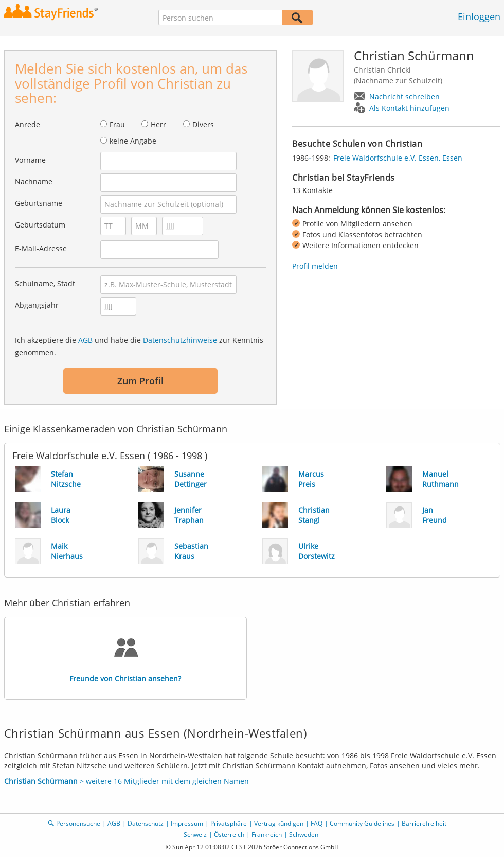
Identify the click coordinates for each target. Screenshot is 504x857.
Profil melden (315, 266)
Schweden (304, 835)
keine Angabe (133, 141)
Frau (117, 124)
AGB (85, 340)
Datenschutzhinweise (180, 340)
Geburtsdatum (40, 225)
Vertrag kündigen (279, 823)
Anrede (28, 124)
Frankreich (267, 835)
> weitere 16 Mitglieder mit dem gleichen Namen (127, 781)
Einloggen (479, 16)
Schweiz (195, 835)
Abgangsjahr (37, 305)
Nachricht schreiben (404, 97)
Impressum (187, 823)
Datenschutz (146, 823)
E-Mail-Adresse (41, 248)
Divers (203, 124)
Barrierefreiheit (424, 823)
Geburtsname (39, 203)
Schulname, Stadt (45, 283)
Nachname (34, 181)
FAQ (317, 823)
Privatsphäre (229, 823)
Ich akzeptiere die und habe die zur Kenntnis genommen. (139, 346)
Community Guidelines (362, 823)
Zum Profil (140, 381)
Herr (158, 124)
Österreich (229, 835)
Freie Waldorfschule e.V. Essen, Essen (398, 158)
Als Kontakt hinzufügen (409, 108)
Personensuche (78, 823)
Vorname (30, 160)
